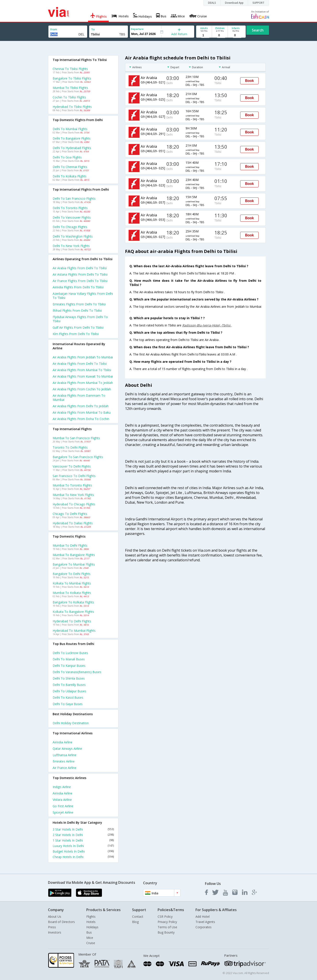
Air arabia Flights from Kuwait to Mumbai (83, 376)
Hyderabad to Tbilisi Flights (72, 107)
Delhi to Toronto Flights (70, 208)
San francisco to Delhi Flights (74, 476)
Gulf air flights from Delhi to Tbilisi (78, 327)
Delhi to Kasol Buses (68, 697)
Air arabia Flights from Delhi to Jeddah (81, 406)
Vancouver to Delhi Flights (72, 466)
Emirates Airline (64, 761)
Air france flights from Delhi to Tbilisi (80, 281)
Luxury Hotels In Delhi (83, 846)
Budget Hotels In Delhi (83, 851)
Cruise (91, 943)
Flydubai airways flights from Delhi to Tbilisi (80, 319)
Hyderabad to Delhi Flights (72, 621)
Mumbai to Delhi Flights (70, 545)
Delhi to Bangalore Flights (72, 138)
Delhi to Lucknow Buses (70, 653)
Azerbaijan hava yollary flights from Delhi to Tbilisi (83, 296)
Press (52, 927)
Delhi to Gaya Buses (68, 704)
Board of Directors (61, 922)
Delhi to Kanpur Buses (69, 666)
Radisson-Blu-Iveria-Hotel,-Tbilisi (207, 325)
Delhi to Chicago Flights (70, 227)
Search (258, 30)
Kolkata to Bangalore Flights (73, 612)
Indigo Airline (62, 787)
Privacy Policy (167, 922)
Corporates (204, 927)
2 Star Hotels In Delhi (83, 835)
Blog (135, 922)
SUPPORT (258, 3)
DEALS (212, 3)
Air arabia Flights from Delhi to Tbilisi (80, 364)
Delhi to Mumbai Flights (70, 129)
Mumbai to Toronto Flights (72, 485)
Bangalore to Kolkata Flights (73, 602)
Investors (55, 932)
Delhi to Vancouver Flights (72, 217)
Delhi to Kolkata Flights (70, 176)
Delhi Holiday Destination (71, 723)
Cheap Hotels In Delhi (83, 857)
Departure (137, 29)
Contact (138, 916)
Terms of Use (167, 927)
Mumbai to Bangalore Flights (74, 555)
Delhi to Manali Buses (69, 659)
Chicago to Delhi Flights (70, 514)
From (54, 29)
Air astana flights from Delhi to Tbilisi (80, 274)
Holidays (92, 927)
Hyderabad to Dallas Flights (73, 523)
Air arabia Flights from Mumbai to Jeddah (83, 383)
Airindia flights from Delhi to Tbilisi (78, 287)
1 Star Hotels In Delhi (83, 840)
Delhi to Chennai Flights (70, 167)
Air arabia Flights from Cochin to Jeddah (82, 389)
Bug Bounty (166, 932)
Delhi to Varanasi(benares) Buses (77, 672)
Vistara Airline (62, 800)
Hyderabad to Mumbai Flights (74, 631)
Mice (90, 938)
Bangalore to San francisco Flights (78, 457)
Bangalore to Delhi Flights (72, 574)
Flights (91, 916)
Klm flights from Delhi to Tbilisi (76, 334)
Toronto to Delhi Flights (70, 447)
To (93, 29)
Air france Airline (65, 768)
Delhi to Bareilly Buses (69, 685)
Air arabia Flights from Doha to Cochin (81, 419)
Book (249, 81)
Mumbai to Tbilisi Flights (70, 88)
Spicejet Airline (63, 812)
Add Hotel (203, 916)
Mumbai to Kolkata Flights (72, 593)
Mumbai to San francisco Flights (76, 438)
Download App (234, 3)
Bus (89, 932)
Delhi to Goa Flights (67, 157)
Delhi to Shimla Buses (69, 678)
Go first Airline (63, 806)
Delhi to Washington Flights (73, 236)
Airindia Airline (63, 742)
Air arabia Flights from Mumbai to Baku (82, 412)
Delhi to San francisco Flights (74, 198)
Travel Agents (205, 922)
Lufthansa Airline (65, 755)
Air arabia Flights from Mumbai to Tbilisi (82, 370)
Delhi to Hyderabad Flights (72, 148)
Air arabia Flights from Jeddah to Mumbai (83, 357)
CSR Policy (165, 916)
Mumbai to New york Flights (73, 495)
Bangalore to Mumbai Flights (74, 564)
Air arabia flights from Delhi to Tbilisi (80, 268)
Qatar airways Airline (67, 749)
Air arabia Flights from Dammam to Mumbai (79, 398)
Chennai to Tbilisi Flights (70, 69)
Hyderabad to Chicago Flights (74, 504)
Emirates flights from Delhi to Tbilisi (79, 304)
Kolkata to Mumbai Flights (72, 583)
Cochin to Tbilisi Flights (69, 97)
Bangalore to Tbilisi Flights (72, 78)
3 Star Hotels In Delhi (83, 829)
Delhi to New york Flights (71, 246)
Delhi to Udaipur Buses (69, 691)
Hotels (91, 922)
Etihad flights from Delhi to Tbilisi (77, 310)
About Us (55, 916)
